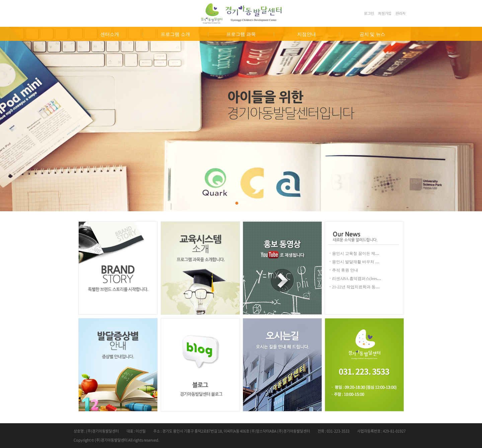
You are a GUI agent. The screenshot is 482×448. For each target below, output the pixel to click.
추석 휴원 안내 (345, 270)
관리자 (400, 13)
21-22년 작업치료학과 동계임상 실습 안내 (369, 287)
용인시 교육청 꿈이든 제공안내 (360, 253)
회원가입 (385, 13)
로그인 (369, 13)
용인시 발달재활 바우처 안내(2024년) (365, 262)
